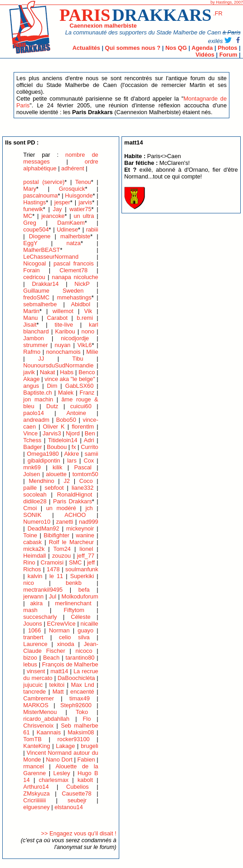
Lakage (65, 746)
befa (84, 590)
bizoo (30, 658)
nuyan (63, 345)
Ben (90, 433)
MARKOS (36, 705)
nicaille (90, 624)
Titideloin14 (63, 440)
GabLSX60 (80, 386)
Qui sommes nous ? (133, 48)
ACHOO (75, 515)
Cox (89, 461)
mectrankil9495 (43, 590)
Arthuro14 (36, 787)
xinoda (66, 644)
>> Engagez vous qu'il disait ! (79, 833)
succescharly (40, 617)
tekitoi (57, 685)
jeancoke (53, 216)
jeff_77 (86, 556)
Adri (89, 440)
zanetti (65, 522)
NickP (82, 284)
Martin (31, 311)
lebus (30, 664)
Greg (29, 223)
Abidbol (80, 304)
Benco (87, 372)
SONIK (32, 515)
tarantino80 (80, 658)
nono (88, 331)
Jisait (30, 325)
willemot (63, 311)
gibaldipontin (44, 461)
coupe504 (36, 229)
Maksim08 (81, 732)
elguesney (36, 807)
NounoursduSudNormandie (58, 365)
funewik (33, 209)
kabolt (85, 780)
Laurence (35, 644)
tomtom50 (85, 474)
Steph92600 (76, 705)
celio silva (74, 637)
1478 (53, 569)
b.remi (85, 318)
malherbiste (75, 236)
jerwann (33, 596)
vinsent (36, 671)
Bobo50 (66, 420)
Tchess (32, 440)
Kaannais (49, 732)
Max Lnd (83, 685)
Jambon (34, 338)
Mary (29, 189)
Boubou (57, 447)
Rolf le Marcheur (71, 542)
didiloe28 (35, 501)
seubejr (77, 800)
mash (30, 610)
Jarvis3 (52, 433)
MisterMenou (40, 712)
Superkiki (82, 576)
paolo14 (34, 413)
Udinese (67, 229)
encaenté (82, 692)
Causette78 (76, 793)
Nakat (47, 372)
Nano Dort (59, 759)
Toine (30, 535)
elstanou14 (69, 807)
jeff (91, 562)
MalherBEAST (41, 250)
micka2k (34, 549)
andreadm (36, 420)
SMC (75, 562)
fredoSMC (36, 297)
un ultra (84, 216)
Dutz (52, 406)
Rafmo (32, 352)
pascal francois (74, 263)
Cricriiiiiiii (34, 800)
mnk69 (32, 467)
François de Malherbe (70, 664)
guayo (85, 630)
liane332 (83, 488)
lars (72, 461)
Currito (89, 447)
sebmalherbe (40, 304)
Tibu (78, 359)
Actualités (86, 48)
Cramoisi (52, 562)
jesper (62, 202)
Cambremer (39, 698)
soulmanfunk (82, 569)
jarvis (85, 202)
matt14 (59, 671)
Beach (51, 658)
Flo (87, 719)
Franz (87, 393)
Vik (88, 311)
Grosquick (72, 189)
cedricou (34, 277)
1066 (34, 630)
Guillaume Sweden (53, 291)
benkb (74, 583)
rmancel (34, 766)
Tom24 (62, 549)
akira (36, 603)
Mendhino (41, 481)
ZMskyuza (36, 793)
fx (74, 447)
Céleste (80, 617)
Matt (58, 692)
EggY (30, 243)
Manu (30, 318)
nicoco (84, 651)
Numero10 (37, 522)
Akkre (72, 454)
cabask (32, 542)
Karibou (65, 331)
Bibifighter (56, 535)
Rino (29, 562)
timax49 (80, 698)
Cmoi (30, 508)
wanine (85, 535)
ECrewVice (61, 624)
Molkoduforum (80, 596)
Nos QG (176, 48)
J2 (67, 481)
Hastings (34, 202)
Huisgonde (79, 195)
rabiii (92, 229)
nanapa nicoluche (75, 277)
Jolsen (32, 474)
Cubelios (78, 787)
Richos (32, 569)
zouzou (61, 556)
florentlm (83, 427)
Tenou (83, 182)
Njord (73, 433)
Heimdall (34, 556)
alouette (56, 474)
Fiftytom (74, 610)
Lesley (62, 773)
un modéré (61, 508)
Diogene (40, 236)
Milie (92, 352)
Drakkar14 (45, 284)
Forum (228, 55)
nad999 (89, 522)
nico (28, 583)
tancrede (34, 692)
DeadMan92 (44, 528)
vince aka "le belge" (70, 379)
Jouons (32, 624)
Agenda (202, 48)
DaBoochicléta (76, 678)
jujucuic (33, 685)
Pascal (83, 467)
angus (31, 386)
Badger (32, 447)
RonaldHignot (75, 494)
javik (29, 372)
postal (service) (44, 182)
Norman (59, 630)
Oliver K (54, 427)
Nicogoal (34, 263)
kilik (57, 467)
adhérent (73, 168)
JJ (41, 359)
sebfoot (54, 488)
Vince (30, 433)
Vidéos (205, 55)
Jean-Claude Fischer (61, 647)
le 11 (56, 576)
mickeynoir (80, 528)
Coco (86, 481)
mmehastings (74, 297)
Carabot (58, 318)
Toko (82, 712)
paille (30, 488)
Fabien (86, 759)
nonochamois (63, 352)
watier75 (80, 209)
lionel (86, 549)
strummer (35, 345)
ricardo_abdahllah (46, 719)
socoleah (35, 494)
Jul (53, 596)
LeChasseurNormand (51, 257)
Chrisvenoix (38, 726)
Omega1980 (43, 454)
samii (92, 454)
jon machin (38, 399)
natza (74, 243)
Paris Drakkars (73, 501)
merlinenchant (73, 603)
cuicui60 (81, 406)
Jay (58, 209)
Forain (31, 270)
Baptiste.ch (37, 393)
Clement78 (73, 270)
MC (28, 216)
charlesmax (54, 780)
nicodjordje (75, 338)
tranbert (33, 637)
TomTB (32, 739)
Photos (227, 48)
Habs (67, 372)
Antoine (76, 413)
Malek (66, 393)
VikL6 (85, 345)
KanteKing (36, 746)
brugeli (89, 746)
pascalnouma (40, 195)
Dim (52, 386)
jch (89, 508)
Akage (31, 379)
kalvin (35, 576)
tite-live (64, 325)
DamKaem (71, 223)
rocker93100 (74, 739)
